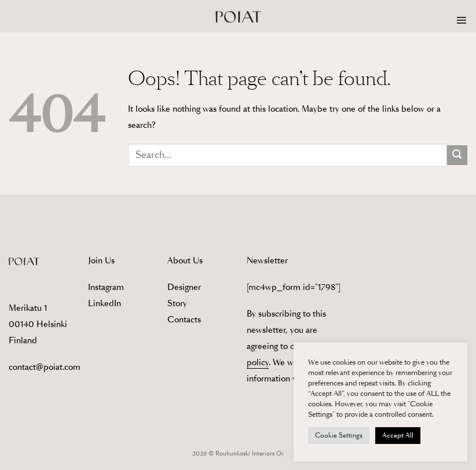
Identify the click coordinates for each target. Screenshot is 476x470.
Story (177, 303)
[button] (462, 20)
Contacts (184, 320)
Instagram (106, 287)
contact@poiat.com (45, 367)
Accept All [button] (398, 435)
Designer (184, 287)
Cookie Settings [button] (339, 435)
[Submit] (457, 155)
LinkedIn (105, 303)
